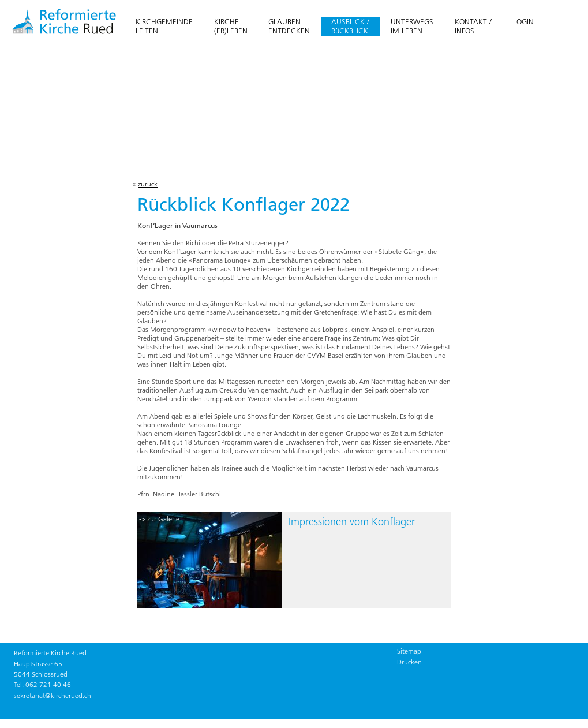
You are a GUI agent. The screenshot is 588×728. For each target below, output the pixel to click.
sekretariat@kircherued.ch (53, 695)
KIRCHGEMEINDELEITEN (164, 26)
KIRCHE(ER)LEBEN (231, 26)
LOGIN (523, 21)
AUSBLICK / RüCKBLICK (350, 26)
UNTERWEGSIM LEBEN (412, 26)
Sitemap (409, 651)
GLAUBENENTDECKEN (289, 26)
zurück (148, 184)
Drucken (409, 662)
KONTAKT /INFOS (473, 26)
